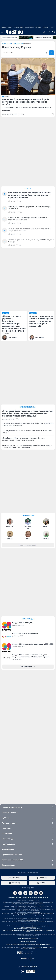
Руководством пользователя (28, 927)
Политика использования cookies (28, 939)
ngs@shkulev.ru (37, 912)
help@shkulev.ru (23, 915)
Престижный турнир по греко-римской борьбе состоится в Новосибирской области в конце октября (25, 102)
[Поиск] (44, 32)
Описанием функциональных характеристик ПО (28, 929)
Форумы (45, 27)
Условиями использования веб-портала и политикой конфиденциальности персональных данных (28, 931)
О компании (28, 834)
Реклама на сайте (28, 823)
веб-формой (43, 915)
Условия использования (28, 949)
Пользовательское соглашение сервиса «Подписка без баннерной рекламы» (28, 944)
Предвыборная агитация (28, 855)
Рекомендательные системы (28, 941)
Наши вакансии (28, 844)
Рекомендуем (28, 407)
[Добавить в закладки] (53, 114)
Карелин (27, 44)
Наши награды (28, 839)
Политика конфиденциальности (44, 947)
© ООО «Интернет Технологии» (28, 967)
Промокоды (19, 27)
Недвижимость (7, 27)
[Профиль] (54, 32)
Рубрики (28, 818)
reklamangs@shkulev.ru (32, 920)
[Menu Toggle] (2, 32)
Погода (38, 27)
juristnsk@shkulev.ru (48, 914)
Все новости (18, 44)
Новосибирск (7, 44)
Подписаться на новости (28, 807)
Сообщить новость (28, 813)
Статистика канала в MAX (28, 860)
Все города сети (28, 865)
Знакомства (29, 27)
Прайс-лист (28, 828)
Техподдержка (28, 849)
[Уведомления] (49, 32)
